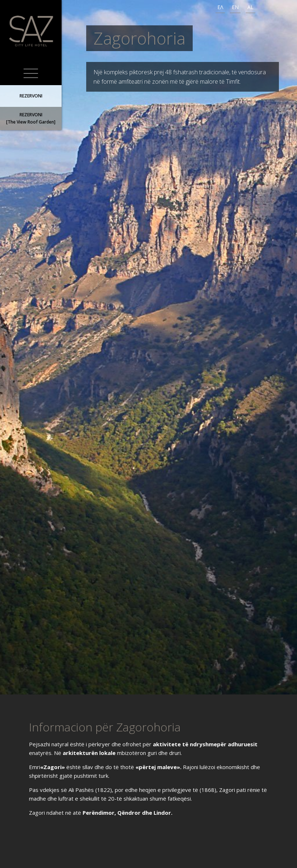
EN (235, 7)
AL (250, 7)
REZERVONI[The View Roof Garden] (31, 118)
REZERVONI (31, 96)
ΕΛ (220, 7)
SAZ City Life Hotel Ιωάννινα (31, 31)
